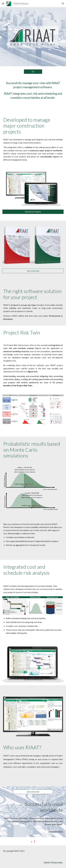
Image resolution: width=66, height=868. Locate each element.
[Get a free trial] (33, 271)
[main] (33, 90)
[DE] (33, 72)
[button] (3, 4)
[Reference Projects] (33, 212)
